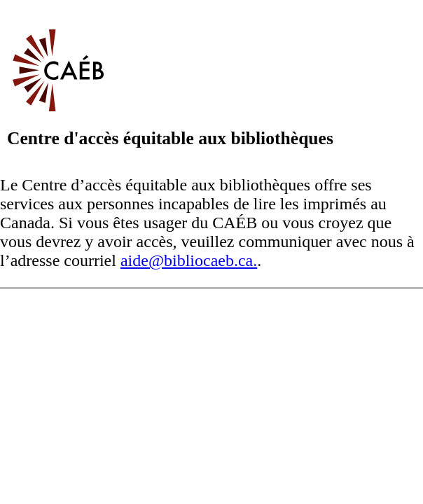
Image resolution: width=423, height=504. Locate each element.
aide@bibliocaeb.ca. (189, 260)
